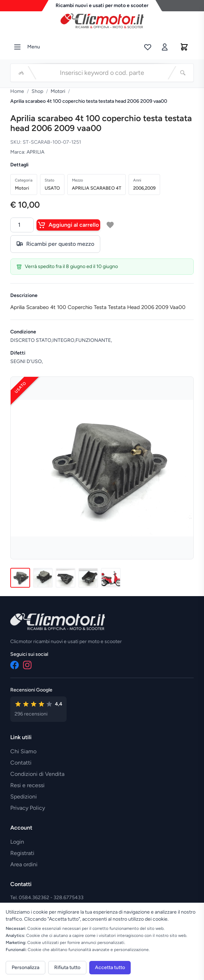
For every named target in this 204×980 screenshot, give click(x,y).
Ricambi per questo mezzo (55, 244)
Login (17, 842)
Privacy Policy (28, 808)
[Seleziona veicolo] (21, 73)
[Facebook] (15, 665)
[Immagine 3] (66, 578)
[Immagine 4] (88, 578)
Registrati (22, 853)
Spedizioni (24, 797)
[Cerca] (183, 73)
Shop (37, 91)
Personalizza (25, 967)
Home (17, 91)
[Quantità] (22, 225)
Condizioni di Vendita (37, 774)
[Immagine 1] (20, 578)
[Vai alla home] (102, 19)
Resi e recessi (27, 785)
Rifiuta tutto (67, 967)
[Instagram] (27, 665)
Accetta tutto (110, 967)
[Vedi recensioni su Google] (38, 709)
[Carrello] (184, 47)
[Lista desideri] (148, 47)
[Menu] (17, 47)
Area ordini (24, 864)
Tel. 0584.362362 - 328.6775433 (47, 898)
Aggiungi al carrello (68, 225)
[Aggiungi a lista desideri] (110, 225)
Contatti (21, 763)
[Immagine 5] (111, 578)
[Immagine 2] (43, 578)
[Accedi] (165, 47)
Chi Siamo (23, 751)
